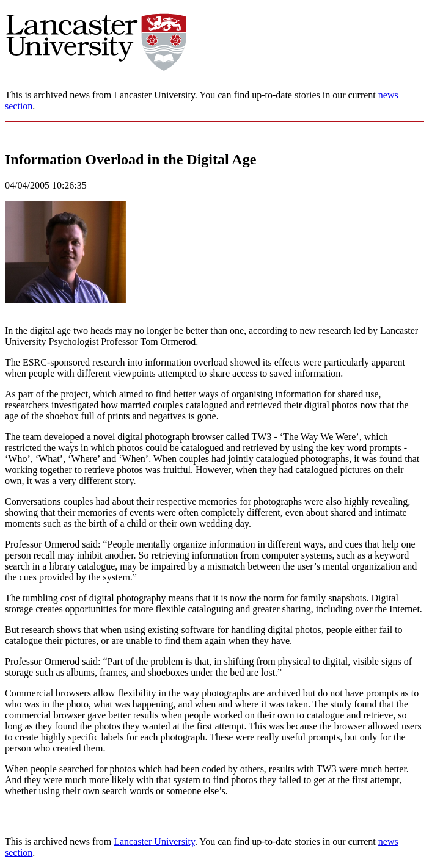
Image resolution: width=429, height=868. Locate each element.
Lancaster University (154, 841)
